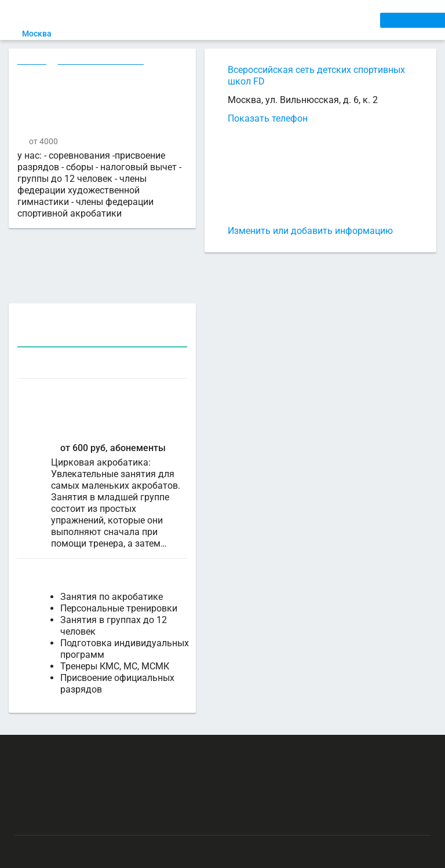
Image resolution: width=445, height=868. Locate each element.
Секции (32, 62)
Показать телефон (268, 118)
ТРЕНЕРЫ (273, 20)
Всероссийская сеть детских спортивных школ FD (316, 76)
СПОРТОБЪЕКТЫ (335, 20)
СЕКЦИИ (189, 20)
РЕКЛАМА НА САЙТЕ (71, 742)
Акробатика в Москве (102, 62)
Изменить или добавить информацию (310, 231)
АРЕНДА (230, 20)
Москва (47, 34)
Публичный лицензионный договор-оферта (99, 810)
